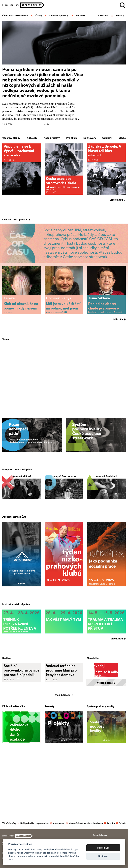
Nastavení (103, 856)
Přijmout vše (103, 848)
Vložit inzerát (106, 745)
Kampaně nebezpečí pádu (17, 501)
